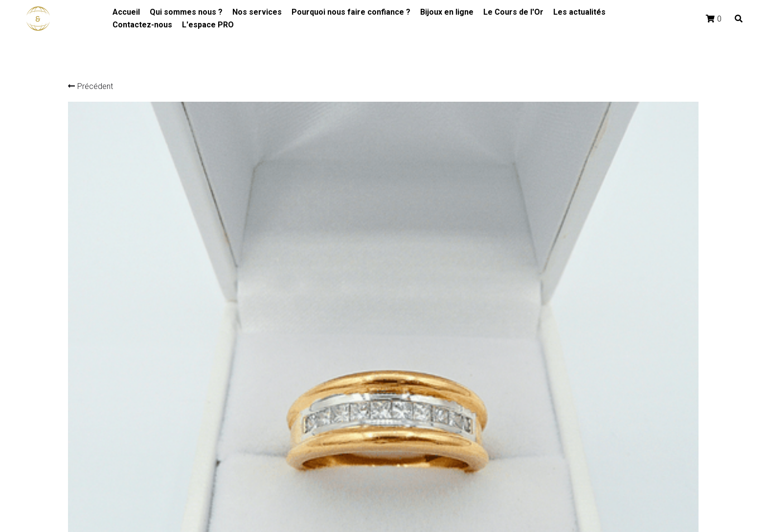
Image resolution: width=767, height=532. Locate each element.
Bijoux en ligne (447, 12)
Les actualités (579, 12)
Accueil (126, 12)
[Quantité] (586, 308)
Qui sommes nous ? (186, 12)
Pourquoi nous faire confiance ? (351, 12)
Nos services (257, 12)
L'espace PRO (208, 25)
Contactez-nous (142, 25)
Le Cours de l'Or (513, 12)
